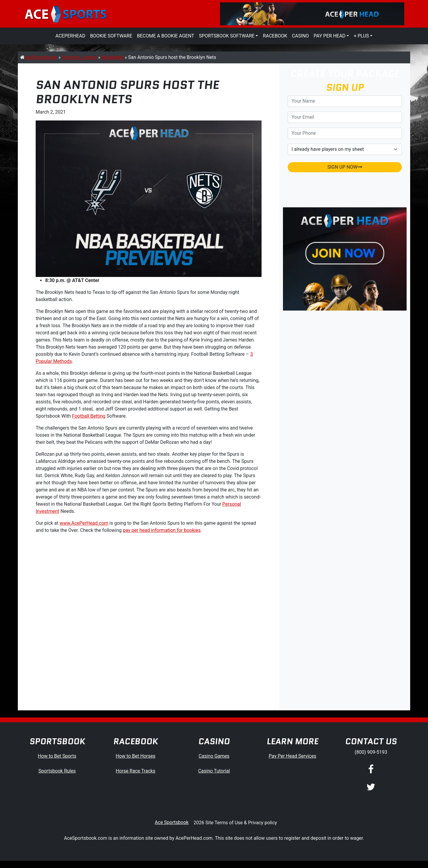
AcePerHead (70, 36)
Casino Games (214, 756)
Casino (300, 36)
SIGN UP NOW (345, 167)
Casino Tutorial (214, 771)
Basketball (112, 57)
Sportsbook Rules (57, 771)
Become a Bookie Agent (166, 36)
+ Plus (361, 36)
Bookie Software (111, 36)
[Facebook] (371, 770)
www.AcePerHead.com (84, 523)
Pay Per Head (329, 36)
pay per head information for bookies (162, 530)
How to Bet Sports (57, 756)
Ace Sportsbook (172, 822)
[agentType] (345, 149)
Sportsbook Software (227, 36)
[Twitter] (371, 787)
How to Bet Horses (135, 756)
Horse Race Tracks (135, 771)
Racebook (275, 36)
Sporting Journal (79, 57)
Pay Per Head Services (292, 756)
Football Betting (89, 416)
